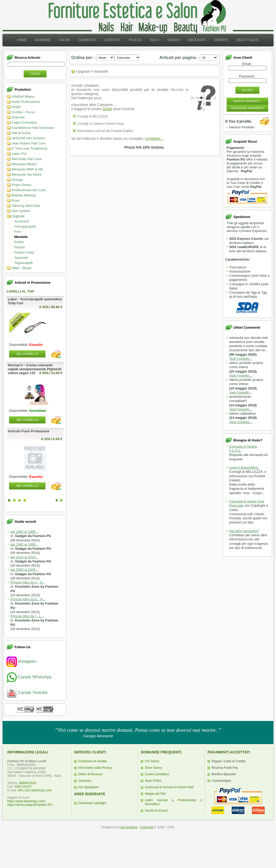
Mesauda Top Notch (27, 174)
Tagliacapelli (24, 263)
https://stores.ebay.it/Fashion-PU (30, 805)
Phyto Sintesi (22, 185)
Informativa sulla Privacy (95, 768)
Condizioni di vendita (93, 761)
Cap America (128, 827)
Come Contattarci (157, 774)
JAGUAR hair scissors (28, 138)
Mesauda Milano (24, 164)
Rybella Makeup (24, 195)
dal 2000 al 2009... (24, 570)
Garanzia (85, 781)
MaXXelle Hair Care (27, 159)
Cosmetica (87, 40)
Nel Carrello (27, 354)
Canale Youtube (27, 693)
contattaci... (154, 138)
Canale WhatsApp (29, 677)
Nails (155, 40)
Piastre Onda (24, 252)
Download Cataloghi (92, 803)
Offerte (221, 40)
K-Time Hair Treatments (30, 148)
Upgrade (18, 216)
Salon (64, 40)
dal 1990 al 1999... (24, 544)
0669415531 (28, 783)
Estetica (112, 40)
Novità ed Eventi (156, 811)
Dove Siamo (153, 768)
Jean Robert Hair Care (29, 143)
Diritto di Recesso (90, 774)
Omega (17, 180)
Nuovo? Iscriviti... (247, 101)
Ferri (18, 232)
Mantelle (21, 237)
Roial (16, 200)
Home (22, 40)
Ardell (16, 107)
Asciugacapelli (25, 226)
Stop (61, 500)
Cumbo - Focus (23, 112)
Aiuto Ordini (153, 781)
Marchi (173, 40)
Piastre (19, 247)
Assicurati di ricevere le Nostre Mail (169, 787)
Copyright (147, 827)
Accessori (22, 221)
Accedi (247, 90)
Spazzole (21, 258)
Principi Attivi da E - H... (28, 599)
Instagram (22, 661)
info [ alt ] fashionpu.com (35, 790)
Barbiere (43, 40)
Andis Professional (26, 102)
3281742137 (23, 787)
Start (57, 500)
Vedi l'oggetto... (241, 359)
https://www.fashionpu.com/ (26, 801)
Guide (107, 109)
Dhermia (18, 117)
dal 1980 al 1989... (24, 532)
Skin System (21, 211)
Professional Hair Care (29, 190)
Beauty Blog (248, 40)
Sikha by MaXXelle (26, 206)
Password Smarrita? (248, 108)
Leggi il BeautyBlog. (244, 468)
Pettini (19, 242)
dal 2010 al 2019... (24, 557)
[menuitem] (22, 40)
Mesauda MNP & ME (27, 169)
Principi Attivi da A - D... (28, 582)
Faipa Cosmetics (24, 122)
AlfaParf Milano (23, 97)
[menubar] (138, 40)
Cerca (35, 74)
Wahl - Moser (22, 268)
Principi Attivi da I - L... (27, 616)
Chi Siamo (152, 761)
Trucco (135, 40)
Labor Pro (19, 154)
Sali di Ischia (21, 133)
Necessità (197, 40)
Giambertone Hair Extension (33, 128)
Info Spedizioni (88, 787)
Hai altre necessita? (244, 531)
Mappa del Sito (155, 794)
